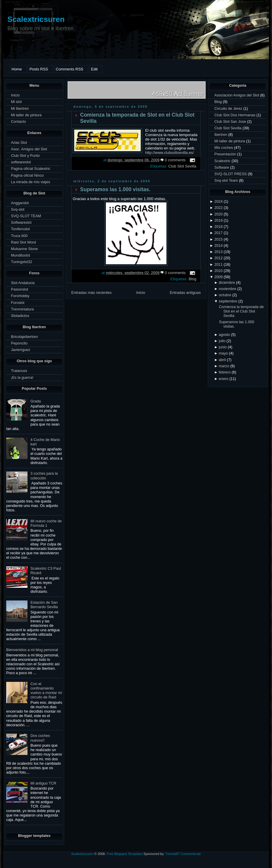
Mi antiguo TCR (43, 783)
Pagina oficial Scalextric (31, 169)
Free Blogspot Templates (125, 854)
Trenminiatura (22, 309)
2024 (218, 202)
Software (222, 168)
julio (222, 341)
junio (223, 347)
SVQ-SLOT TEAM (26, 216)
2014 (218, 246)
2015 (218, 239)
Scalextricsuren (36, 19)
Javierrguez (21, 350)
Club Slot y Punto (25, 156)
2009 (218, 277)
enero (224, 379)
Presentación (226, 154)
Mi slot (16, 102)
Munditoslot (20, 255)
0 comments (175, 160)
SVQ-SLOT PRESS (231, 174)
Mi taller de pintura (26, 115)
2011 (218, 265)
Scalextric (223, 161)
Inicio (15, 95)
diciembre (227, 283)
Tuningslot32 (22, 262)
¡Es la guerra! (22, 378)
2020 (218, 214)
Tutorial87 (173, 854)
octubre (225, 295)
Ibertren (221, 135)
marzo (224, 366)
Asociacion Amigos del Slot (237, 95)
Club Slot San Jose (231, 122)
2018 (218, 227)
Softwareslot (21, 223)
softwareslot (21, 162)
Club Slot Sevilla (182, 166)
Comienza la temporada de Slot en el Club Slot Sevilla (241, 311)
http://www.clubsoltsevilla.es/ (170, 153)
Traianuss (19, 371)
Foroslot (18, 303)
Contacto (18, 122)
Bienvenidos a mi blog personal (32, 650)
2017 (218, 233)
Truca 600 (19, 236)
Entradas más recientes (92, 293)
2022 (218, 208)
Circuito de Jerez (229, 109)
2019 (218, 220)
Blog (192, 279)
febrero (225, 372)
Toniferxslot (20, 229)
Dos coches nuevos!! (40, 738)
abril (222, 360)
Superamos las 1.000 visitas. (115, 189)
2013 (218, 252)
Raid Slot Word (24, 242)
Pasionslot (20, 289)
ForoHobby (20, 296)
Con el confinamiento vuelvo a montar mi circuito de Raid (46, 691)
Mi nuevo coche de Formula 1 (46, 523)
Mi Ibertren (20, 109)
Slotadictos (20, 316)
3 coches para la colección (44, 476)
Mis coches (224, 148)
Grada (36, 401)
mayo (223, 353)
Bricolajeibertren (24, 337)
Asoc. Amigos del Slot (29, 149)
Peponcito (19, 343)
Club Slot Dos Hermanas (235, 115)
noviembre (228, 289)
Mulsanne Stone (24, 249)
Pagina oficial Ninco (27, 175)
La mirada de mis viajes (30, 182)
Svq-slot (18, 210)
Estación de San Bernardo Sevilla (44, 605)
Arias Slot (19, 143)
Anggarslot (20, 203)
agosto (224, 335)
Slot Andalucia (23, 283)
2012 (218, 258)
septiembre (228, 301)
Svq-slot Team (227, 181)
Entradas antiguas (185, 293)
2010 (218, 271)
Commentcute (191, 854)
